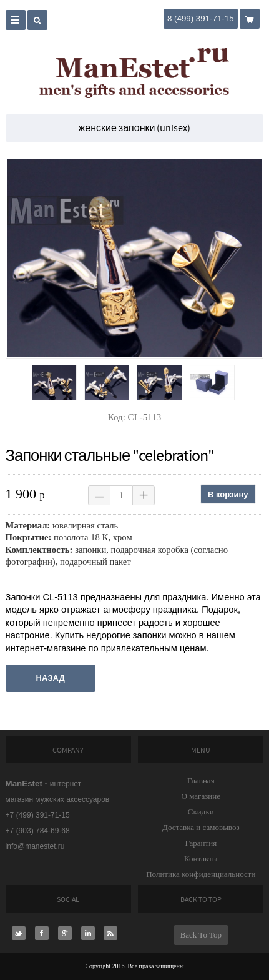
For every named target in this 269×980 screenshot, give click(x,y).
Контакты (201, 859)
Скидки (201, 812)
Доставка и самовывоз (201, 827)
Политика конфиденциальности (201, 874)
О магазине (201, 796)
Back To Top (201, 935)
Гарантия (201, 843)
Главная (201, 780)
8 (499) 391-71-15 (201, 18)
